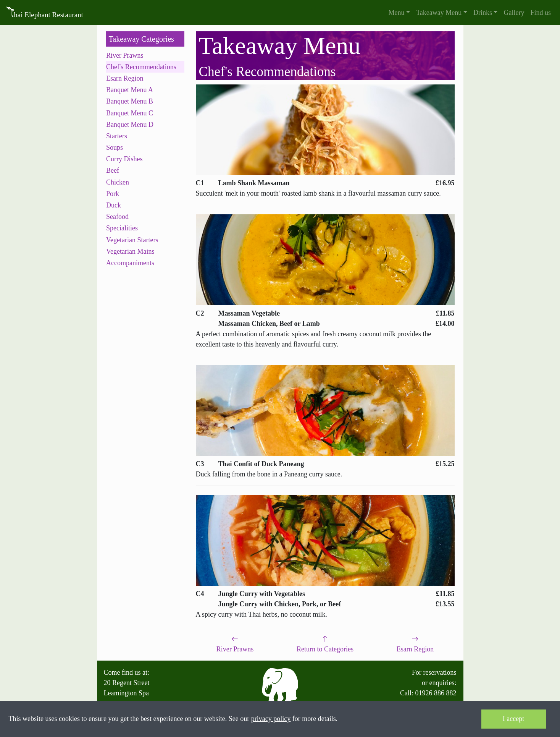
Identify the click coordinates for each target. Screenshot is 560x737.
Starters (117, 136)
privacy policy (271, 719)
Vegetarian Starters (132, 240)
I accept (513, 719)
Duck (114, 205)
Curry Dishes (124, 159)
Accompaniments (130, 263)
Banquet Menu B (130, 101)
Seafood (117, 217)
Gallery (514, 13)
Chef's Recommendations (141, 67)
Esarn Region (125, 78)
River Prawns (125, 55)
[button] (399, 13)
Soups (115, 147)
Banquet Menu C (130, 113)
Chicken (118, 182)
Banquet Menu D (130, 125)
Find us (541, 13)
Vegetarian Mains (130, 251)
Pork (113, 194)
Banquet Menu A (130, 90)
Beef (113, 170)
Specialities (122, 228)
